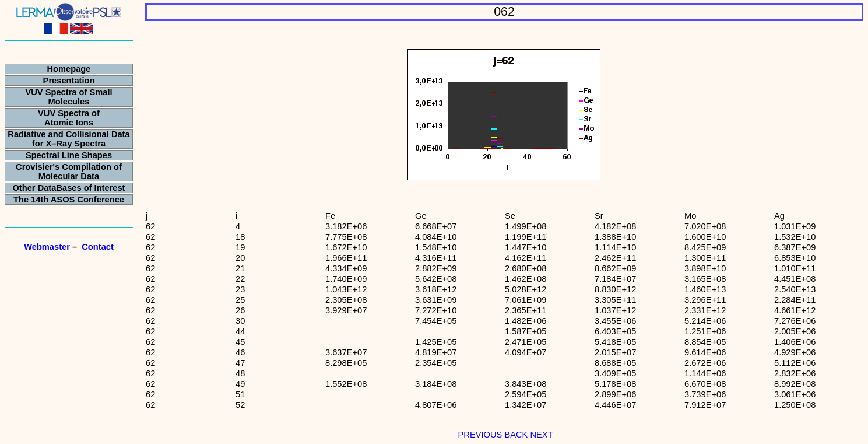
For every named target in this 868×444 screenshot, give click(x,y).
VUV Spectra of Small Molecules (68, 97)
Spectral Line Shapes (69, 155)
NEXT (541, 435)
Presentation (69, 81)
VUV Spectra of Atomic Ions (69, 118)
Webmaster (47, 247)
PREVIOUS (480, 435)
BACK (515, 435)
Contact (98, 247)
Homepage (69, 69)
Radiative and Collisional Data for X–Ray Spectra (68, 139)
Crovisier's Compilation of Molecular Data (69, 172)
